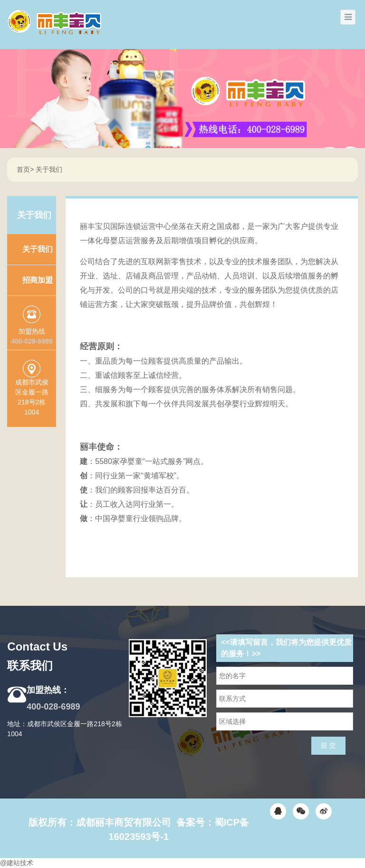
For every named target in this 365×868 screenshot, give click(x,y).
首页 (23, 169)
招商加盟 (38, 280)
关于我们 (49, 169)
